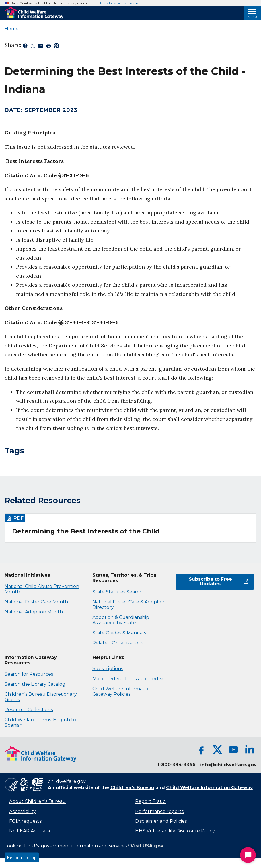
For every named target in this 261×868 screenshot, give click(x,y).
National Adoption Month (34, 612)
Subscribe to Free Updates (219, 581)
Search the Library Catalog (35, 684)
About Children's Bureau (37, 801)
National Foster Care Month (36, 602)
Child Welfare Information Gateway (209, 788)
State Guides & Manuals (119, 633)
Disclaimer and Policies (161, 821)
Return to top (22, 857)
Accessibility (23, 811)
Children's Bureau (132, 788)
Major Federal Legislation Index (128, 679)
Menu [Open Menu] (252, 17)
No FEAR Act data (30, 831)
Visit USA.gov (147, 846)
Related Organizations (118, 643)
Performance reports (159, 811)
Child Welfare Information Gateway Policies (122, 691)
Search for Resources (29, 674)
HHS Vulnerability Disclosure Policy (175, 831)
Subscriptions (108, 669)
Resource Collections (29, 710)
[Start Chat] (248, 855)
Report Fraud (151, 801)
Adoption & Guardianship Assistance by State (121, 620)
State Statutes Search (117, 592)
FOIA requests (25, 821)
